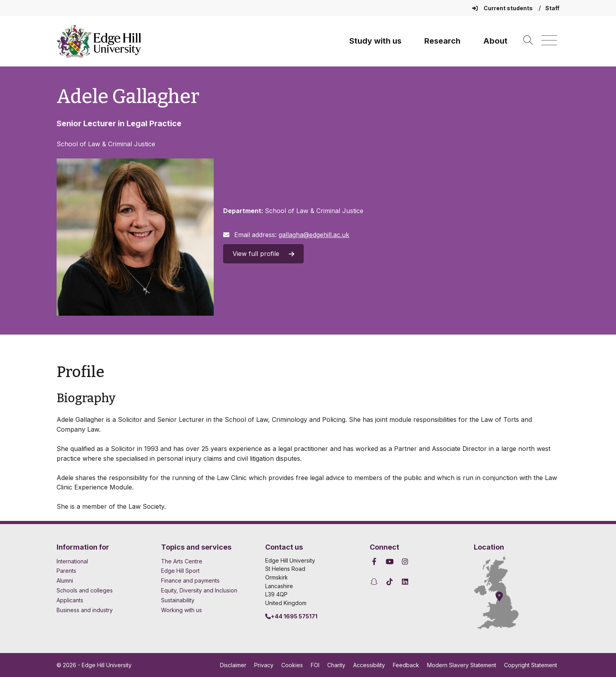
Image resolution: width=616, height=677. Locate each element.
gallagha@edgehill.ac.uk (314, 235)
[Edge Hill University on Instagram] (405, 562)
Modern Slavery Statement (462, 665)
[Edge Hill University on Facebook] (375, 562)
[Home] (99, 41)
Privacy (264, 665)
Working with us (181, 610)
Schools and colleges (85, 590)
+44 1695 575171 (291, 616)
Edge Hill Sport (180, 571)
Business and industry (85, 610)
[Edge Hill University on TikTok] (390, 582)
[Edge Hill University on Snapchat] (375, 582)
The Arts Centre (182, 561)
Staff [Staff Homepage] (552, 8)
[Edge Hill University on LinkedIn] (405, 582)
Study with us (375, 41)
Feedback (406, 665)
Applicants (70, 600)
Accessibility (369, 665)
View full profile (263, 254)
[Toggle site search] (528, 41)
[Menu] (549, 41)
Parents (66, 571)
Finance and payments (190, 580)
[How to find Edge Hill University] (503, 593)
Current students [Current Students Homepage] (503, 8)
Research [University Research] (442, 41)
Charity (336, 665)
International (72, 561)
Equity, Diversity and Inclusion (199, 590)
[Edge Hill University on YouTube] (390, 562)
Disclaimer (233, 665)
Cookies (292, 665)
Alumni (65, 580)
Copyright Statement (531, 665)
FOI (315, 665)
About (495, 41)
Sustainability (178, 600)
